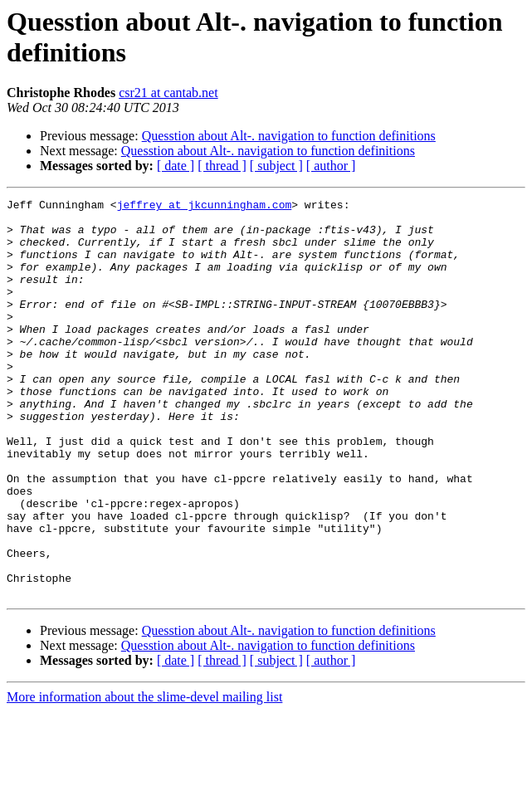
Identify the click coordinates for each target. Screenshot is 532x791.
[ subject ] (276, 166)
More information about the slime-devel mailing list (144, 776)
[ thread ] (222, 166)
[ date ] (176, 166)
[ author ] (331, 166)
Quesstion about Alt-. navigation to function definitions (289, 136)
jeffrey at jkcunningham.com (205, 207)
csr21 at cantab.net (168, 93)
